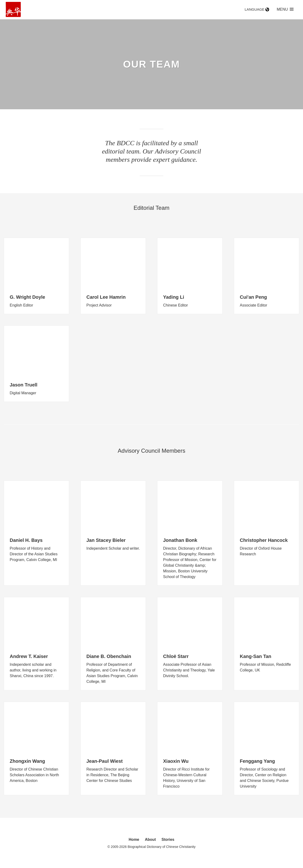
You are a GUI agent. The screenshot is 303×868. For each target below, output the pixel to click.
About (150, 840)
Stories (168, 840)
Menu (285, 9)
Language (257, 9)
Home (134, 840)
